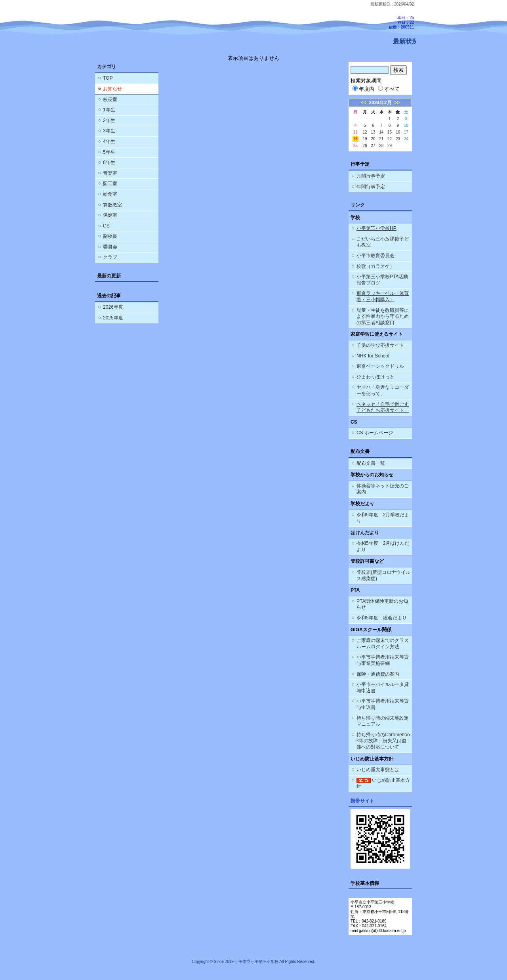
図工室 (110, 183)
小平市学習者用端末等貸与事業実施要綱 (383, 660)
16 (398, 132)
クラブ (110, 257)
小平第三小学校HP (376, 228)
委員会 (110, 247)
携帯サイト (362, 801)
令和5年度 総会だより (382, 618)
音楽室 (110, 173)
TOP (108, 78)
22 (390, 139)
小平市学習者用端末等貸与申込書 (383, 704)
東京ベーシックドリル (380, 366)
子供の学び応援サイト (380, 345)
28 (381, 146)
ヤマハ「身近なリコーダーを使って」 (383, 390)
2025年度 (113, 318)
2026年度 (113, 307)
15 (390, 132)
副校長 (110, 236)
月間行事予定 (371, 176)
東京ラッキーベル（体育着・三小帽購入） (383, 296)
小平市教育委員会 (375, 256)
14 (381, 132)
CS (106, 226)
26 (365, 146)
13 (373, 132)
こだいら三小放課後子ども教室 (383, 242)
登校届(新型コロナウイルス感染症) (383, 575)
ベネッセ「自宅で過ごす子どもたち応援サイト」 (383, 407)
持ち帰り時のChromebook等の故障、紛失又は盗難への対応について (383, 741)
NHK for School (373, 356)
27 (373, 146)
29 (390, 146)
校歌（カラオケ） (375, 266)
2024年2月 (380, 103)
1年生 (109, 110)
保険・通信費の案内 (378, 674)
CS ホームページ (375, 433)
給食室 (110, 194)
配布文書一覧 (371, 463)
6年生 (109, 162)
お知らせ (112, 89)
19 (365, 139)
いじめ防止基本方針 (383, 783)
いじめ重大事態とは (378, 770)
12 (365, 132)
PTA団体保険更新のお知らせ (382, 604)
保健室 (110, 215)
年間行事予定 (371, 187)
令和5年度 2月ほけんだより (383, 546)
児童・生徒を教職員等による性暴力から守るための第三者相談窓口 (383, 316)
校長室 (110, 99)
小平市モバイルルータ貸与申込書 (383, 688)
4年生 (109, 141)
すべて (389, 89)
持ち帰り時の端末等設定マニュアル (383, 721)
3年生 (109, 131)
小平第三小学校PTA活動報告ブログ (382, 280)
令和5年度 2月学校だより (383, 518)
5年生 (109, 152)
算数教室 (112, 205)
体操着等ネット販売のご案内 (383, 489)
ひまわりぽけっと (375, 377)
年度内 (363, 89)
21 (381, 139)
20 (373, 139)
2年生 (109, 120)
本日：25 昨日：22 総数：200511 (401, 22)
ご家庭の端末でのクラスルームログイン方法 (383, 644)
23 (398, 139)
